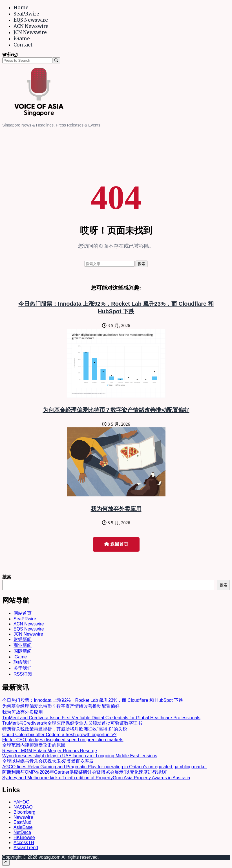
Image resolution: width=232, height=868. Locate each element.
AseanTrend (26, 848)
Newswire (23, 817)
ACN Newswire (31, 26)
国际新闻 (23, 651)
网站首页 (23, 613)
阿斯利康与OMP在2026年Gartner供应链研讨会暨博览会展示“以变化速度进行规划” (85, 772)
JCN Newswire (30, 32)
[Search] (56, 60)
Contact (23, 45)
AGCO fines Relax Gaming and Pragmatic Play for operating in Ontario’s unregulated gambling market (104, 767)
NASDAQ (23, 807)
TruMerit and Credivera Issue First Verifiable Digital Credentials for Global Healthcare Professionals (101, 718)
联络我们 (23, 662)
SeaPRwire (26, 14)
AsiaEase (23, 827)
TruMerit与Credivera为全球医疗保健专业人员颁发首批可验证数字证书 (72, 723)
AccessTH (24, 843)
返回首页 (116, 544)
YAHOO (22, 802)
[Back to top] (6, 863)
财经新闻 (23, 639)
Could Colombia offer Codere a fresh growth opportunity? (59, 735)
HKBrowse (24, 837)
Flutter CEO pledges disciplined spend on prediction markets (63, 740)
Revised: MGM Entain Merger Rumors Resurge (50, 751)
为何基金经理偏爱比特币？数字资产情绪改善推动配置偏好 (116, 410)
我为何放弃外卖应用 (116, 509)
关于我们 (23, 668)
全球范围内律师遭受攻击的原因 (34, 745)
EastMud (22, 822)
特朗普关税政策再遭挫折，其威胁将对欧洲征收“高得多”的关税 (65, 729)
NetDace (22, 832)
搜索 (7, 577)
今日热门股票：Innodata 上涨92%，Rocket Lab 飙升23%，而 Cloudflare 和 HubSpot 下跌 (93, 700)
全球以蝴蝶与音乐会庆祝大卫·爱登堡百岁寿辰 (48, 761)
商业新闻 (23, 645)
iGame (22, 39)
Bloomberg (24, 812)
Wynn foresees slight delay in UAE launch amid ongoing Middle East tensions (80, 756)
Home (21, 8)
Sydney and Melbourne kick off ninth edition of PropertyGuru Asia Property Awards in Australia (96, 778)
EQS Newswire (31, 20)
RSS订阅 (23, 674)
